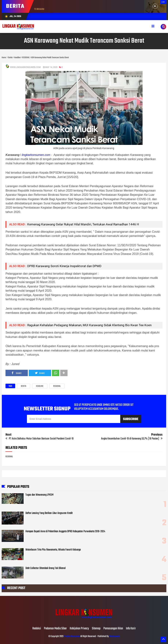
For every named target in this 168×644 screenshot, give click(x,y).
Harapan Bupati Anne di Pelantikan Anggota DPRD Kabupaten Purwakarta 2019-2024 (65, 531)
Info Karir (131, 629)
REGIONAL (57, 386)
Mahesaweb (114, 636)
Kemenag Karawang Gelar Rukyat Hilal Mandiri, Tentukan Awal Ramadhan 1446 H (83, 224)
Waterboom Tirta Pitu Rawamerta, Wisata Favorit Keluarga (53, 550)
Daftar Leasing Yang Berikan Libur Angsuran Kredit (49, 513)
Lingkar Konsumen (72, 636)
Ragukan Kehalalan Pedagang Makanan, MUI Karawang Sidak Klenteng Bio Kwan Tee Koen (89, 325)
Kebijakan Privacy (79, 629)
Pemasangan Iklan (113, 629)
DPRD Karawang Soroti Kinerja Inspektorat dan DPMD (64, 266)
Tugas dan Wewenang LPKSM (39, 495)
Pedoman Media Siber (55, 629)
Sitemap (96, 629)
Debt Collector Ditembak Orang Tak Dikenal (45, 568)
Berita (24, 386)
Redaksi (37, 629)
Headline (40, 386)
